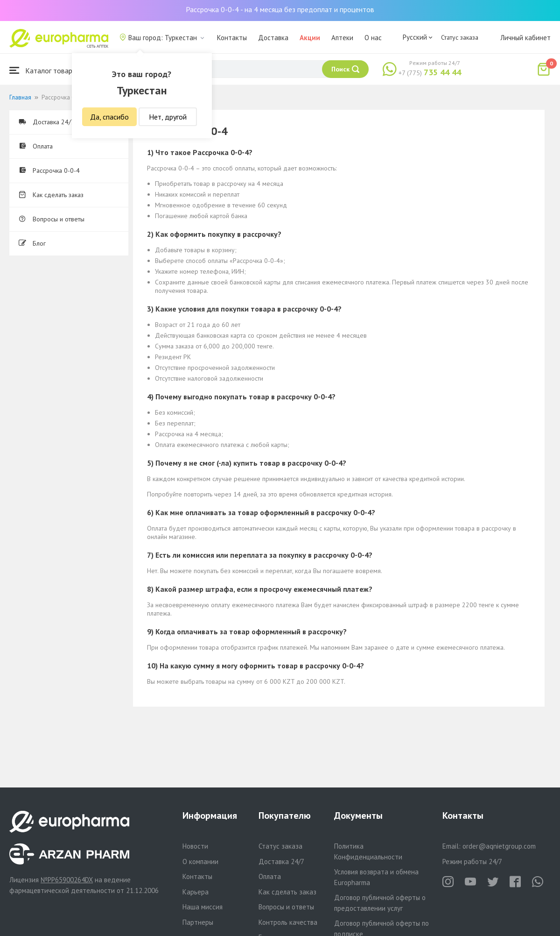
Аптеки (342, 38)
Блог (32, 243)
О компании (200, 862)
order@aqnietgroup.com (499, 846)
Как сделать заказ (51, 195)
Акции (310, 38)
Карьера (196, 892)
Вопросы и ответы (52, 219)
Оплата (36, 146)
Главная (20, 97)
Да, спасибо (109, 117)
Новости (195, 846)
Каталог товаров (45, 70)
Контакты (232, 38)
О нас (373, 38)
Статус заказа (460, 37)
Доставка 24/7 (47, 122)
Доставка (273, 38)
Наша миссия (203, 907)
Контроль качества (288, 922)
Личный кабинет (525, 38)
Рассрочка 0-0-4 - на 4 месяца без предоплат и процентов (280, 9)
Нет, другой (168, 117)
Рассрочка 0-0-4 (49, 170)
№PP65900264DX (67, 880)
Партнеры (198, 922)
